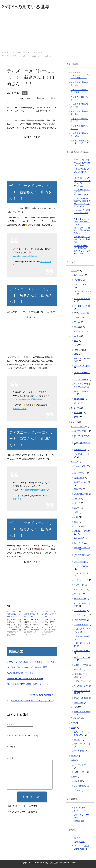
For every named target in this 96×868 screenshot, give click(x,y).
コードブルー (80, 473)
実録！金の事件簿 (82, 443)
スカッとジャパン (82, 573)
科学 (76, 522)
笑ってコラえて (81, 686)
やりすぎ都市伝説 (82, 555)
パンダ (77, 503)
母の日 (74, 756)
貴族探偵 (78, 489)
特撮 (73, 760)
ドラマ (74, 462)
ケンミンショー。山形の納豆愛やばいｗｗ (82, 222)
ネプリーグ (79, 585)
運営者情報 (79, 821)
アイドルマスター (82, 366)
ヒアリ (77, 508)
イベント (75, 336)
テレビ (74, 422)
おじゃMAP (79, 538)
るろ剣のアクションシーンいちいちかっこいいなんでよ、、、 (80, 75)
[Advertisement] (48, 32)
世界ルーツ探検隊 (82, 636)
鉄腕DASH (79, 703)
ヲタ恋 (77, 322)
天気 (76, 517)
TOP (17, 52)
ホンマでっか (80, 599)
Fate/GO (78, 350)
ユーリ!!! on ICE (81, 317)
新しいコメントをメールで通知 (23, 806)
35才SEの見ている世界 (26, 7)
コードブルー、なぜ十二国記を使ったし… (82, 230)
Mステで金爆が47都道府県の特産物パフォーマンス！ (31, 684)
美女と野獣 (79, 751)
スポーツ (75, 408)
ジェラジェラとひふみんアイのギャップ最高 (27, 667)
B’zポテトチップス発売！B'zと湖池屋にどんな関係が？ (32, 662)
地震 (76, 512)
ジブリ (77, 740)
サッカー (78, 413)
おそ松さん (79, 275)
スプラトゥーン (81, 380)
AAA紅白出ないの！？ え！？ (20, 673)
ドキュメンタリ (78, 427)
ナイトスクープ (81, 580)
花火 (76, 341)
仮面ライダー (80, 772)
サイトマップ (80, 811)
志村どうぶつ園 (81, 665)
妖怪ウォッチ (80, 331)
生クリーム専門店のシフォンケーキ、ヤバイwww (82, 192)
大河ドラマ (79, 478)
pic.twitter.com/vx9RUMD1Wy (29, 399)
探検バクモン (80, 450)
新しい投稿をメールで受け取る (23, 812)
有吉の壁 (78, 669)
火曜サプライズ (81, 681)
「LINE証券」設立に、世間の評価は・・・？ (82, 213)
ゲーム (74, 345)
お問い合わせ (80, 807)
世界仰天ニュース (82, 651)
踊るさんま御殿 (81, 698)
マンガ (74, 707)
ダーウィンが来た (82, 436)
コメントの (81, 845)
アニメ (74, 271)
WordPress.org (80, 849)
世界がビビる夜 (81, 625)
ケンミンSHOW (81, 566)
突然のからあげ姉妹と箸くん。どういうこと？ (32, 701)
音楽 (25, 93)
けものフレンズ (81, 284)
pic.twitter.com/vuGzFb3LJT (38, 490)
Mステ (77, 781)
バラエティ (76, 526)
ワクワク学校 (80, 620)
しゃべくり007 (81, 543)
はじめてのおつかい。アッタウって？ (82, 172)
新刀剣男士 (79, 399)
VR (75, 354)
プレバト (78, 594)
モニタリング (80, 611)
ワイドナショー (81, 615)
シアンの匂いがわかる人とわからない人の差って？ (82, 163)
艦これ (77, 403)
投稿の (79, 842)
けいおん (78, 280)
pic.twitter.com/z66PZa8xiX (25, 256)
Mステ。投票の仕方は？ (42, 695)
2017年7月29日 (19, 409)
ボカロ (77, 790)
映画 (73, 728)
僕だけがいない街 (82, 744)
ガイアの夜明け (81, 431)
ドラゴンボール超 (82, 306)
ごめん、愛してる (82, 466)
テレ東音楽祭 (80, 786)
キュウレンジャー (82, 765)
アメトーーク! (80, 562)
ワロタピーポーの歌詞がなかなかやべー (25, 679)
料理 (73, 723)
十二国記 (78, 327)
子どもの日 (76, 718)
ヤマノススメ (80, 313)
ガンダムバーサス (82, 373)
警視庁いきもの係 (82, 482)
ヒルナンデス (80, 589)
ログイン (78, 838)
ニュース (75, 499)
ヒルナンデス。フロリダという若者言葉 (82, 239)
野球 (76, 417)
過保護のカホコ (81, 494)
